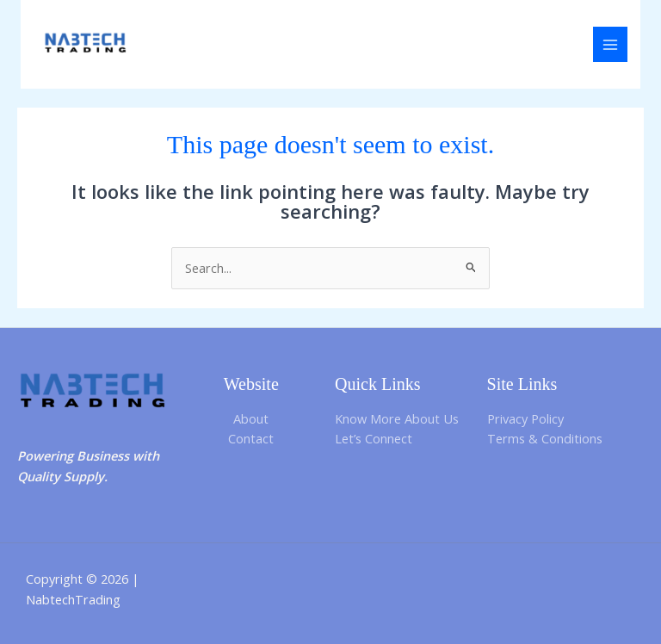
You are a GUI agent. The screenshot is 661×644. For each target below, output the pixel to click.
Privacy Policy (525, 418)
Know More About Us (397, 418)
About (251, 418)
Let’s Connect (374, 438)
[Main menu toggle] (610, 44)
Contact (251, 438)
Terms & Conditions (545, 438)
